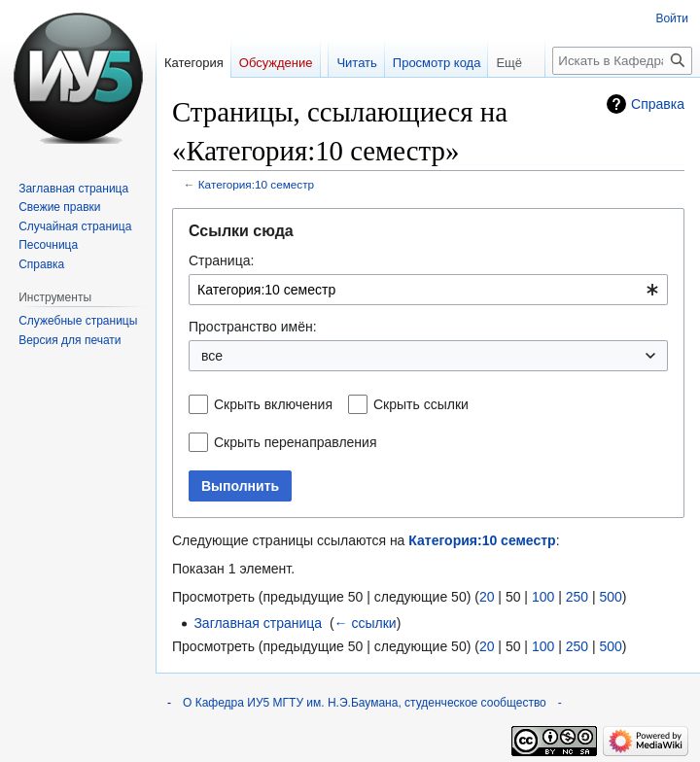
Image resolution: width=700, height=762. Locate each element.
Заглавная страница (258, 623)
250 (577, 597)
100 (543, 597)
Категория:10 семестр (256, 184)
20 (487, 597)
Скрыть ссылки (421, 404)
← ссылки (366, 623)
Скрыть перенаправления (296, 442)
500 (610, 597)
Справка (658, 104)
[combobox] (428, 290)
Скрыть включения (273, 404)
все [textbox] (212, 356)
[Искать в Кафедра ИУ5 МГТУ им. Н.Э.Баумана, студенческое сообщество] (622, 61)
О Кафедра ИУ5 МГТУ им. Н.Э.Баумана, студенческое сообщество (365, 703)
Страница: (221, 260)
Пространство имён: (253, 327)
